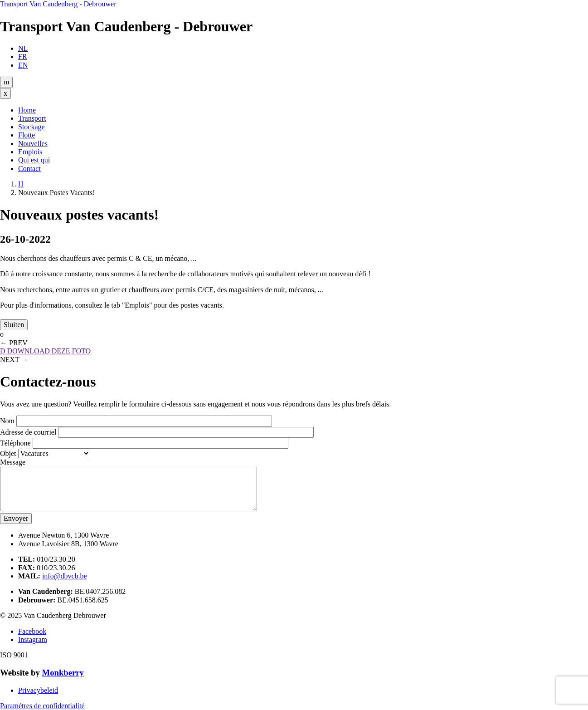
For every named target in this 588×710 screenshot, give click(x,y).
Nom (7, 421)
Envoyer (16, 518)
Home (27, 110)
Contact (29, 169)
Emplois (30, 152)
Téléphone (15, 443)
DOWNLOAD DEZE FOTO (45, 351)
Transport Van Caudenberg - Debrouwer (58, 4)
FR (23, 56)
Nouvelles (33, 144)
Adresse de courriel (28, 432)
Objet (8, 453)
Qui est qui (34, 160)
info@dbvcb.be (65, 576)
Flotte (27, 135)
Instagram (33, 639)
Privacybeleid (38, 690)
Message (13, 462)
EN (23, 65)
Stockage (32, 127)
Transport (32, 118)
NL (23, 48)
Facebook (32, 631)
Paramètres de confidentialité (42, 706)
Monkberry (63, 673)
